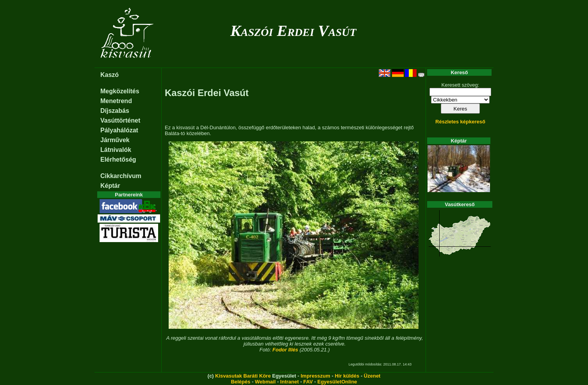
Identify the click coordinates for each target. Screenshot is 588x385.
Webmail (265, 382)
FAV (308, 382)
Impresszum (315, 376)
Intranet (290, 382)
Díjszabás (115, 111)
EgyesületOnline (337, 382)
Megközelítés (120, 91)
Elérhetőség (118, 160)
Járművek (115, 140)
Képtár (110, 186)
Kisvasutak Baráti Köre (243, 376)
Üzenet (372, 376)
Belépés (241, 382)
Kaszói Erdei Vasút (293, 31)
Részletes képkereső (460, 122)
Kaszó (110, 75)
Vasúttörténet (120, 120)
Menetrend (116, 101)
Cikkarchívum (121, 176)
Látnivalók (116, 150)
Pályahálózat (119, 130)
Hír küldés (347, 376)
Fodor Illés (285, 350)
